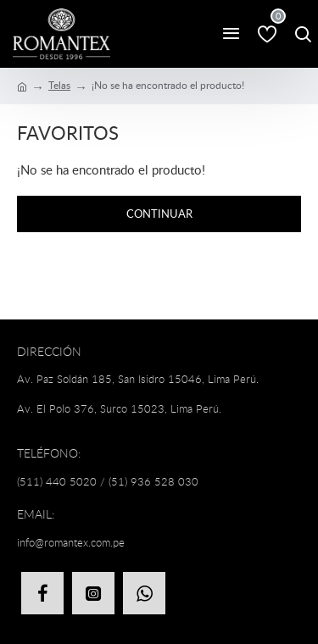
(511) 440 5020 (57, 481)
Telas (59, 85)
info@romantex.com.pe (71, 542)
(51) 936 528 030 (153, 481)
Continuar (159, 214)
